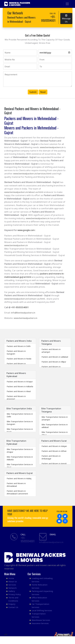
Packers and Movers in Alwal (19, 391)
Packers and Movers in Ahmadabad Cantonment (17, 492)
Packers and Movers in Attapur (20, 382)
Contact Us (13, 607)
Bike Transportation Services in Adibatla (20, 458)
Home (11, 578)
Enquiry (12, 604)
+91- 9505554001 (28, 539)
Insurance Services (40, 623)
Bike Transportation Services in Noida (20, 430)
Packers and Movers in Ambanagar (51, 457)
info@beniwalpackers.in (23, 313)
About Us (13, 581)
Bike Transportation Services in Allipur (55, 433)
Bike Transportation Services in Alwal (20, 466)
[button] (60, 516)
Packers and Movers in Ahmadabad (16, 485)
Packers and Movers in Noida (19, 359)
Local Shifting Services (42, 610)
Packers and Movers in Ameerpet (16, 398)
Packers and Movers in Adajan (54, 446)
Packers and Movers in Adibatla (20, 386)
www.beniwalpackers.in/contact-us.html (25, 299)
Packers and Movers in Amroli (54, 464)
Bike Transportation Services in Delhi (20, 415)
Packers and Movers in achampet (51, 351)
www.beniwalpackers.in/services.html (32, 174)
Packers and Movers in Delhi (19, 346)
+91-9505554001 (20, 307)
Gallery (12, 591)
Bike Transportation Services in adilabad (55, 426)
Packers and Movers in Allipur (54, 362)
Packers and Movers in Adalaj (19, 478)
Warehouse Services (41, 620)
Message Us (66, 18)
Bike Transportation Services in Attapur (20, 451)
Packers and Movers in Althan (54, 451)
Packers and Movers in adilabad (55, 357)
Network (13, 588)
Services (12, 585)
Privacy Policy (15, 594)
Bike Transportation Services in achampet (55, 418)
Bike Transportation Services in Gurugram (20, 423)
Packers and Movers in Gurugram (16, 352)
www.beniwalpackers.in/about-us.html (24, 192)
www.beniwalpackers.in (52, 147)
